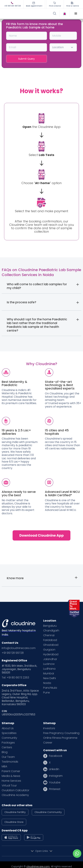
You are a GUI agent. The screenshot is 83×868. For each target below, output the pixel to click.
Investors (49, 728)
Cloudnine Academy (15, 795)
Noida (47, 683)
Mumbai (49, 674)
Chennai (49, 635)
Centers (7, 747)
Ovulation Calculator (15, 790)
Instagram (56, 776)
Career (48, 743)
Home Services (11, 781)
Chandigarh (51, 631)
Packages (8, 743)
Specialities (9, 733)
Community (9, 738)
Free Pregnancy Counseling (61, 733)
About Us (8, 728)
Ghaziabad (51, 645)
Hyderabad (51, 654)
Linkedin (54, 769)
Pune (47, 693)
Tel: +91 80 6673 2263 (15, 678)
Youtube (55, 783)
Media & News (11, 776)
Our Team (8, 757)
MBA (4, 767)
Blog (5, 752)
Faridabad (50, 640)
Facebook (56, 756)
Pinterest (55, 789)
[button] (76, 14)
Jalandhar (50, 659)
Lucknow (49, 664)
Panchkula (50, 688)
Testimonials (10, 762)
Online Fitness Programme (60, 738)
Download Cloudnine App (42, 535)
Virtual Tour (9, 786)
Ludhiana (49, 669)
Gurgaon (49, 650)
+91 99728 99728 (13, 653)
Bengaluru (50, 626)
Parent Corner (11, 771)
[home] (23, 14)
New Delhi (49, 678)
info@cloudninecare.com (19, 648)
